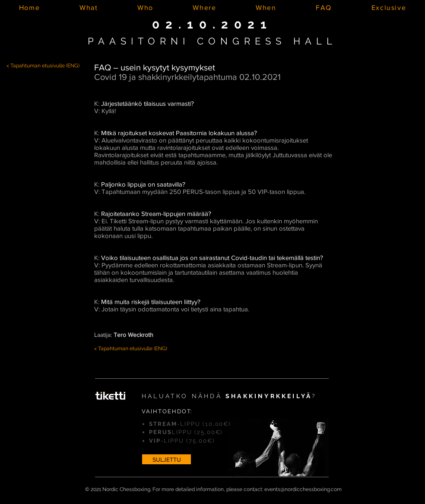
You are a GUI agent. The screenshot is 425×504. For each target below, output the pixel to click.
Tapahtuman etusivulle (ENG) (45, 66)
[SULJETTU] (167, 459)
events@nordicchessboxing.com (303, 489)
